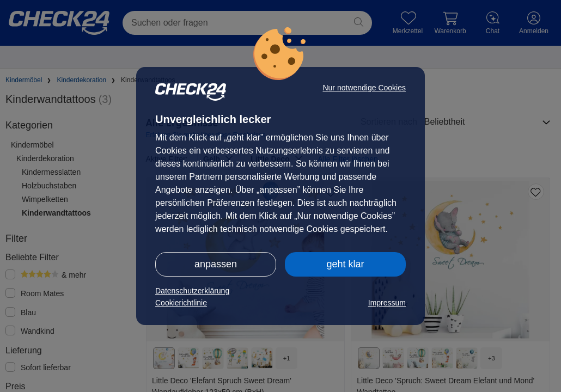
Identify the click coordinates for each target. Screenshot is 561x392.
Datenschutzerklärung (192, 291)
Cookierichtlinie (181, 303)
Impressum (387, 303)
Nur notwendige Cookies (364, 88)
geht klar (345, 264)
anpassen (216, 264)
